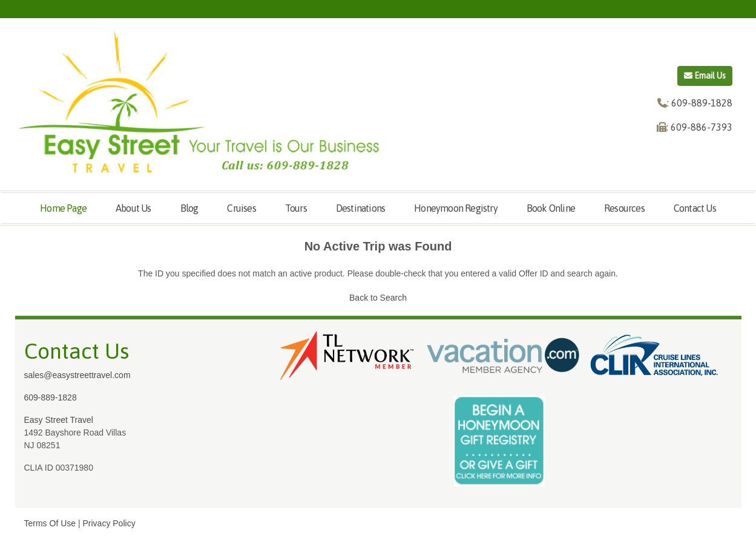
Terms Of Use (50, 523)
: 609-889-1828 (700, 103)
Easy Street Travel (59, 420)
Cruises (241, 208)
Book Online (551, 208)
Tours (296, 208)
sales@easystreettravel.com (77, 375)
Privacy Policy (109, 523)
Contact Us (695, 208)
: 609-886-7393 (699, 127)
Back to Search (378, 298)
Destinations (360, 208)
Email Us (705, 76)
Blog (189, 208)
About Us (133, 208)
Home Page (63, 208)
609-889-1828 (51, 397)
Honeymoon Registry (456, 208)
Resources (624, 208)
